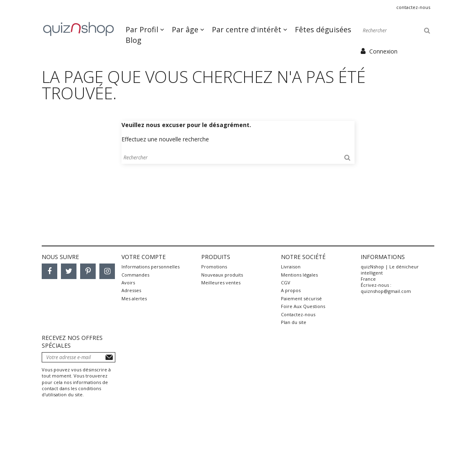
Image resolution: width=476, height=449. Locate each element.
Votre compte (144, 257)
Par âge (186, 29)
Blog (134, 40)
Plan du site (294, 322)
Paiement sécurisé (301, 298)
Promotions (214, 267)
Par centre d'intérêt (248, 29)
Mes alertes (134, 298)
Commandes (135, 275)
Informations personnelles (150, 267)
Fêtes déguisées (323, 29)
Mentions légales (299, 275)
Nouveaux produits (222, 275)
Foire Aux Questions (303, 306)
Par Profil (143, 29)
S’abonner (109, 357)
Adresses (131, 290)
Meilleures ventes (221, 283)
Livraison (291, 267)
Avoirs (128, 283)
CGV (286, 283)
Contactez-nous (413, 7)
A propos (291, 290)
